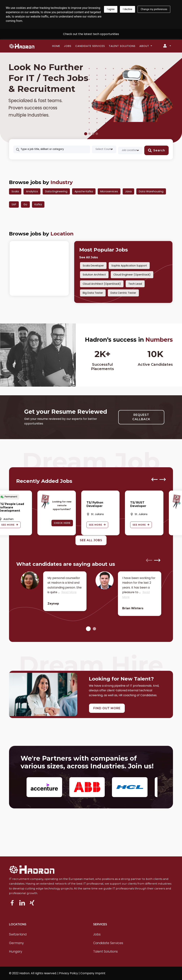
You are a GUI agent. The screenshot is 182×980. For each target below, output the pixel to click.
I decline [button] (127, 9)
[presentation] (154, 479)
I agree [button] (111, 9)
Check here (62, 523)
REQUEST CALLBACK (141, 417)
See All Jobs (89, 257)
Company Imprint (93, 973)
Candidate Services (90, 46)
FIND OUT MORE (107, 708)
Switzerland (18, 934)
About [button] (145, 46)
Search (157, 151)
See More (97, 525)
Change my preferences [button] (154, 9)
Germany (16, 943)
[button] (88, 629)
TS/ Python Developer (95, 504)
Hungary (16, 951)
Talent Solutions (122, 46)
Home (56, 46)
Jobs (68, 46)
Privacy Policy (69, 973)
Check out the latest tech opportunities (91, 34)
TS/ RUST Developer (138, 504)
